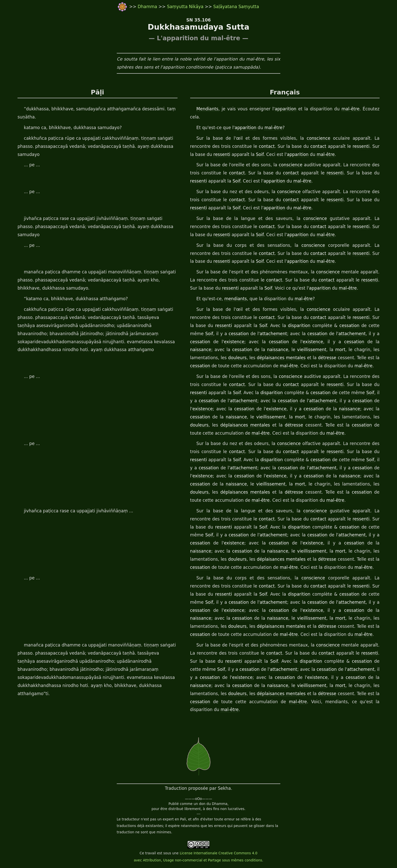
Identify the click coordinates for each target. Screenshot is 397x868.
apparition (286, 109)
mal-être (351, 109)
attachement (273, 334)
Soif (260, 154)
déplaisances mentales (281, 358)
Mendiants (207, 109)
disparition (299, 326)
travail (151, 853)
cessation (349, 326)
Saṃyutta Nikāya (185, 7)
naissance (201, 350)
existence (234, 342)
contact (267, 146)
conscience (318, 138)
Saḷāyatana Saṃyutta (236, 7)
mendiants (236, 299)
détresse (327, 358)
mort (340, 350)
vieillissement (312, 350)
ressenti (361, 146)
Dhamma (148, 7)
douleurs (237, 358)
